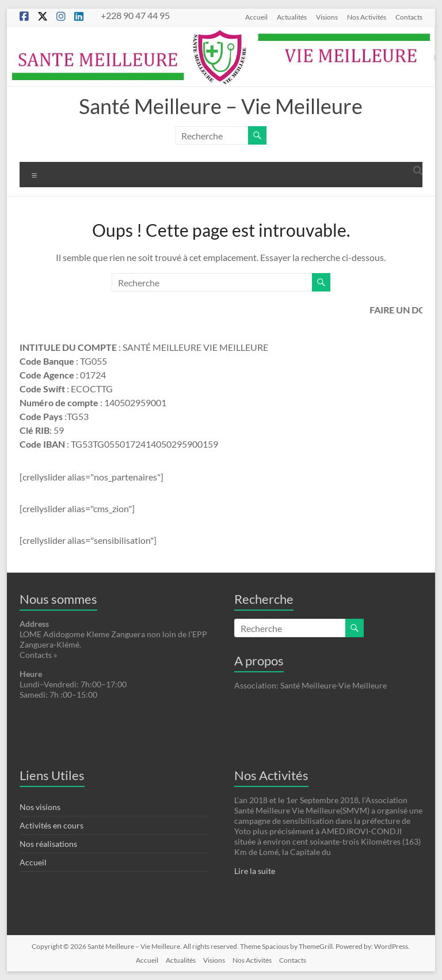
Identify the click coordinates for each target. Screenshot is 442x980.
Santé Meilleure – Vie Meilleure (221, 106)
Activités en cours (52, 825)
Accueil (256, 17)
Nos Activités (367, 17)
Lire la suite (255, 871)
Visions (327, 17)
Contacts (409, 17)
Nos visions (40, 807)
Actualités (292, 17)
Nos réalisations (48, 844)
